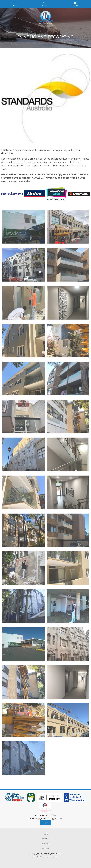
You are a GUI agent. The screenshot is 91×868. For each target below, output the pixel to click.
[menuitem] (46, 834)
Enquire (46, 823)
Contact (46, 848)
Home (46, 834)
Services (46, 844)
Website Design (39, 857)
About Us (46, 839)
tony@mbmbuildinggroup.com (46, 819)
